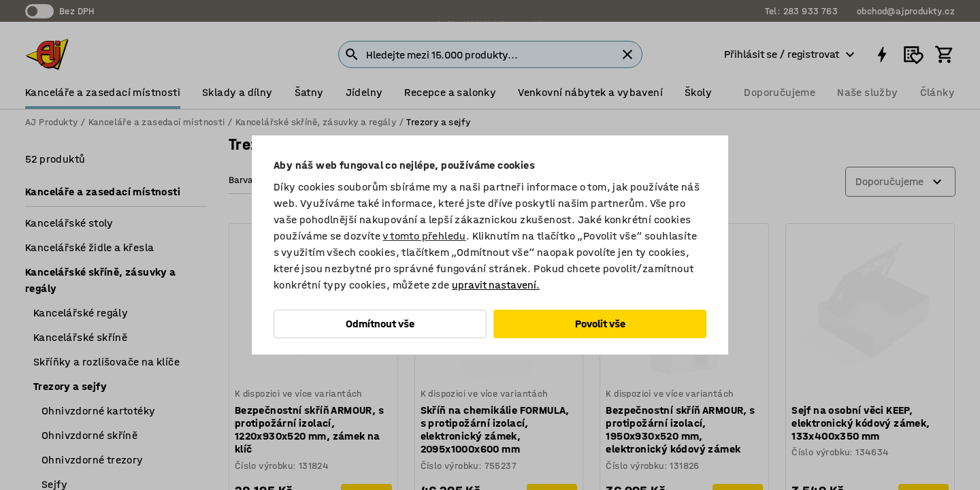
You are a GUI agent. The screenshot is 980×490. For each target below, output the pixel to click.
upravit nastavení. (496, 285)
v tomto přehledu (424, 236)
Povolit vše (600, 324)
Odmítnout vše (380, 324)
